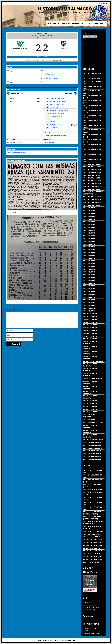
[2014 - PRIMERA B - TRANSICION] (94, 416)
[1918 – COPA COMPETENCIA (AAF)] (94, 476)
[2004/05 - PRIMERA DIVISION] (94, 379)
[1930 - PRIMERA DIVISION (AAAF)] (94, 141)
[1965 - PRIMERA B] (94, 252)
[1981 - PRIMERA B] (94, 297)
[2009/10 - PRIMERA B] (94, 401)
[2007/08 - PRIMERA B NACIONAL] (94, 392)
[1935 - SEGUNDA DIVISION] (94, 164)
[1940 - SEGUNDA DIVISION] (94, 178)
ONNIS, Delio (53, 128)
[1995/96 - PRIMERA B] (94, 339)
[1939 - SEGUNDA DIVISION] (94, 175)
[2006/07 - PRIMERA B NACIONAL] (94, 387)
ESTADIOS (88, 23)
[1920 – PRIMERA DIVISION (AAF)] (94, 92)
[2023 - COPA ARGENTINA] (94, 562)
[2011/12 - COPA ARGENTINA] (94, 540)
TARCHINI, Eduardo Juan (57, 104)
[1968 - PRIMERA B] (94, 261)
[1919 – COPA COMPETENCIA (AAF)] (94, 481)
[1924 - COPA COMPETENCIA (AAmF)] (94, 493)
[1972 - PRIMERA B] (94, 272)
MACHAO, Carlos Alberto (53, 75)
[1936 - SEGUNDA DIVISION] (94, 167)
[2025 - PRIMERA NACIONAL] (94, 457)
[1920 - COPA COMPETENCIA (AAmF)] (94, 486)
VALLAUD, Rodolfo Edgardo (58, 101)
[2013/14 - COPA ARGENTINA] (94, 545)
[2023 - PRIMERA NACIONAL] (94, 451)
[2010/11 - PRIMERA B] (94, 404)
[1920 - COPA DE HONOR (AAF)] (94, 490)
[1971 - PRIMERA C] (94, 269)
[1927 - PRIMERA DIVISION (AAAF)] (94, 126)
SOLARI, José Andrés (56, 119)
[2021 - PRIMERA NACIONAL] (94, 445)
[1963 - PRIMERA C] (94, 247)
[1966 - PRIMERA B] (94, 255)
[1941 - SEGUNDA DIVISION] (94, 181)
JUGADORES (98, 23)
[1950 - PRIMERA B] (94, 211)
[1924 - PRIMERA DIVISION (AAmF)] (94, 111)
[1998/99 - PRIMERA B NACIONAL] (94, 352)
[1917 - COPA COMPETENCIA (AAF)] (94, 471)
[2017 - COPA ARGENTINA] (94, 554)
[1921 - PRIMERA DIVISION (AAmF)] (94, 97)
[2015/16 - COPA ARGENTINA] (94, 551)
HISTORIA (57, 23)
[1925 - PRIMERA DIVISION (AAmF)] (94, 116)
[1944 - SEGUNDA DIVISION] (94, 189)
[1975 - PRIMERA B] (94, 280)
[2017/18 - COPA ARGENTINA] (94, 556)
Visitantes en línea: (91, 628)
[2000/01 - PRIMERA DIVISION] (94, 361)
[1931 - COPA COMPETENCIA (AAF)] (94, 508)
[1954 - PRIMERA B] (94, 222)
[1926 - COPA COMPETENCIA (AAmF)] (94, 503)
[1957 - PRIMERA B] (94, 230)
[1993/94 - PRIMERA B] (94, 333)
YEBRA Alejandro (49, 142)
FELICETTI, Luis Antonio (57, 98)
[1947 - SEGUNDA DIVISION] (94, 202)
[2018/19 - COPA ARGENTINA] (94, 559)
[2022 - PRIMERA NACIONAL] (94, 448)
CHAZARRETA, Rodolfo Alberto (59, 110)
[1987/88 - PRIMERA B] (94, 317)
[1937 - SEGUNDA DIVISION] (94, 170)
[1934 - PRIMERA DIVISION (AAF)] (94, 160)
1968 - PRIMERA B (39, 36)
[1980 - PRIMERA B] (94, 294)
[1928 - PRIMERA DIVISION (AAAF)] (94, 131)
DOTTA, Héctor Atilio (56, 116)
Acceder (88, 602)
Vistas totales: (90, 633)
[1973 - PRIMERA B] (94, 275)
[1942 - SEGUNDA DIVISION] (94, 184)
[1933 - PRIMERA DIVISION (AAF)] (94, 155)
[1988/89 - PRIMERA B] (94, 319)
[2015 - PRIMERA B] (94, 420)
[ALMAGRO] (63, 48)
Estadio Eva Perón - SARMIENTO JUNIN (35, 60)
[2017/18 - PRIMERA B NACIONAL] (94, 431)
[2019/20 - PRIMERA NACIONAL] (94, 440)
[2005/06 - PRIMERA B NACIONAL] (94, 382)
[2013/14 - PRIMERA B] (94, 412)
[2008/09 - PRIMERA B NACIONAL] (94, 397)
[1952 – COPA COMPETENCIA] (94, 534)
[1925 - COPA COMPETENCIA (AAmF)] (94, 498)
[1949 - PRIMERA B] (94, 208)
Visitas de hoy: (90, 631)
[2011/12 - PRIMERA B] (94, 406)
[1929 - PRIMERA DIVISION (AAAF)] (94, 136)
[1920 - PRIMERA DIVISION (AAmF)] (94, 87)
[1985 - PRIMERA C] (94, 308)
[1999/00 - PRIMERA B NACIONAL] (94, 357)
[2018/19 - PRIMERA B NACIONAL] (94, 436)
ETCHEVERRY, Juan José (57, 113)
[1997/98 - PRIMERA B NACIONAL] (94, 348)
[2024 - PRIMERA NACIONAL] (94, 454)
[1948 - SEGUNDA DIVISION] (94, 205)
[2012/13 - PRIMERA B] (94, 409)
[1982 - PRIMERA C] (94, 300)
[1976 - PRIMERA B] (94, 283)
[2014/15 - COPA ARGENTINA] (94, 548)
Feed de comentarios (92, 607)
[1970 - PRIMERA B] (94, 266)
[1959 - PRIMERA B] (94, 236)
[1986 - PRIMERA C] (94, 311)
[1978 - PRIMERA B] (94, 289)
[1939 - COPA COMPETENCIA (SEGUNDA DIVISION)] (94, 518)
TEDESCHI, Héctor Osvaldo (58, 135)
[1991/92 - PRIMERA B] (94, 328)
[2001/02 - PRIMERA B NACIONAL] (94, 365)
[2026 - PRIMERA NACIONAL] (94, 459)
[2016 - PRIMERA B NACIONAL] (94, 422)
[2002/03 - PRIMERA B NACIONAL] (94, 370)
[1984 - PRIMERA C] (94, 305)
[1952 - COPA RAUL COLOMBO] (94, 531)
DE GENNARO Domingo (19, 153)
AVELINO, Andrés (55, 107)
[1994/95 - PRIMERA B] (94, 336)
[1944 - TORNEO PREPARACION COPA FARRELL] (94, 193)
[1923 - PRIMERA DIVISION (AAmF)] (94, 107)
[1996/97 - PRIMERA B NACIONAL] (94, 343)
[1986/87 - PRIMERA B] (94, 314)
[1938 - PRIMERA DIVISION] (94, 172)
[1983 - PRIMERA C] (94, 303)
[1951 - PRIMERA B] (94, 213)
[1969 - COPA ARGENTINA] (94, 537)
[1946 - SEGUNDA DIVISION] (94, 200)
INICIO (49, 23)
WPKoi (72, 640)
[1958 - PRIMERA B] (94, 233)
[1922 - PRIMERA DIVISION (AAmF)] (94, 102)
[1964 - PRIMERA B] (94, 250)
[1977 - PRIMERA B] (94, 286)
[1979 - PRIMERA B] (94, 291)
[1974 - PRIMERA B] (94, 278)
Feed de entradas (91, 605)
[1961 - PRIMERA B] (94, 241)
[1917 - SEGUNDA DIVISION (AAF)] (94, 75)
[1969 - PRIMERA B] (94, 264)
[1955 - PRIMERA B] (94, 225)
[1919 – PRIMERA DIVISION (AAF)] (94, 82)
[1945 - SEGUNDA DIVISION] (94, 197)
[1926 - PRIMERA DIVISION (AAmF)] (94, 121)
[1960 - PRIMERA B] (94, 239)
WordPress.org (90, 610)
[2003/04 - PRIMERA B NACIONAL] (94, 375)
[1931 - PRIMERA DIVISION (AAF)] (94, 146)
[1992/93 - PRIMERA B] (94, 330)
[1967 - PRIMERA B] (94, 258)
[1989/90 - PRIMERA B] (94, 322)
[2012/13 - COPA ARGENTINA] (94, 543)
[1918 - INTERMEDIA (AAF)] (94, 78)
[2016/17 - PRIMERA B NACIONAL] (94, 426)
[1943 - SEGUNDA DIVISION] (94, 186)
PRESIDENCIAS (77, 23)
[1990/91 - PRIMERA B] (94, 325)
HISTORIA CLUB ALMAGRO (65, 9)
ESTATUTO (66, 23)
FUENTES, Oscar (54, 122)
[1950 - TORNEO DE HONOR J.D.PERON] (94, 528)
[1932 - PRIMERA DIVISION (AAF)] (94, 150)
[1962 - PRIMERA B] (94, 244)
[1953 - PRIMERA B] (94, 219)
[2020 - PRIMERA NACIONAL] (94, 443)
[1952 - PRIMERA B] (94, 216)
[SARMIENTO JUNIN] (20, 48)
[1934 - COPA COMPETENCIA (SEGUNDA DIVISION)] (94, 513)
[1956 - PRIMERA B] (94, 227)
